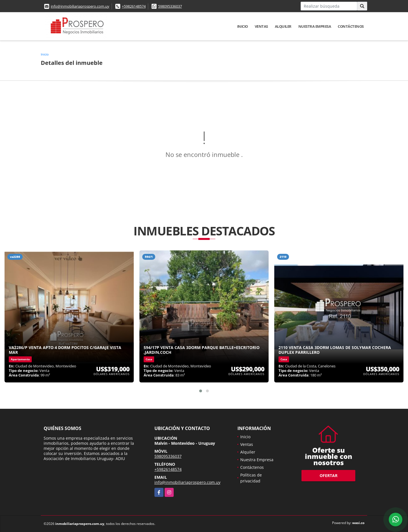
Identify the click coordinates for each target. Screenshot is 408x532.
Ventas (261, 26)
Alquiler (283, 26)
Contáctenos (351, 26)
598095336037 (170, 6)
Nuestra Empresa (315, 26)
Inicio (243, 26)
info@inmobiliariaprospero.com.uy (80, 6)
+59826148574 (134, 6)
